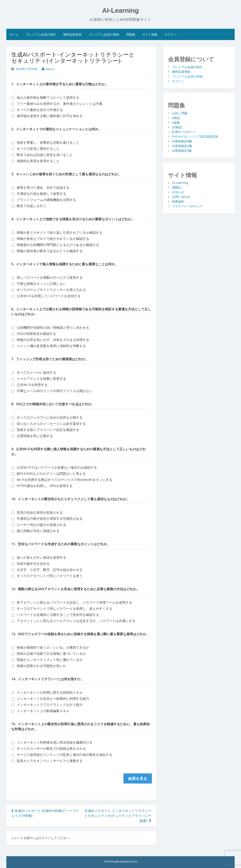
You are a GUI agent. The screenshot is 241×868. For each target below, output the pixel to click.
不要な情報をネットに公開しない (41, 284)
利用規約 (178, 201)
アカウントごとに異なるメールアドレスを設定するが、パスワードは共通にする (76, 621)
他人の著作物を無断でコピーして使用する (48, 97)
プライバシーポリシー (187, 206)
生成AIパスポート (184, 132)
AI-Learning (120, 10)
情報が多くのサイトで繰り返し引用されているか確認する (60, 232)
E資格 (176, 122)
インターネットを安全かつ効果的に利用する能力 (53, 698)
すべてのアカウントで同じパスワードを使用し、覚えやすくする (64, 608)
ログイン (171, 34)
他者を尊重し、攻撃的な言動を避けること (48, 142)
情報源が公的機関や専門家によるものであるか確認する (58, 245)
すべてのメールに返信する (36, 372)
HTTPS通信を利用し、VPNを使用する (45, 486)
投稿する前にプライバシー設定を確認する (48, 430)
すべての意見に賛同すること (38, 149)
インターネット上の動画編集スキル (43, 711)
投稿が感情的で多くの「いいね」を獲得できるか (53, 647)
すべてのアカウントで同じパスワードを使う (50, 576)
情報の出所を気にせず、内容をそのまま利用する (53, 340)
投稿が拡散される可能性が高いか (41, 666)
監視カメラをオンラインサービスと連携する (50, 761)
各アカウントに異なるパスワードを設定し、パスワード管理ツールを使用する (74, 602)
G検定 (176, 118)
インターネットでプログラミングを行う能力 (50, 705)
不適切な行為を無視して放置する (41, 194)
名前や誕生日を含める (33, 563)
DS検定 (177, 127)
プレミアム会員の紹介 (41, 34)
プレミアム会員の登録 (104, 34)
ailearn (50, 69)
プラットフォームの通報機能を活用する (46, 200)
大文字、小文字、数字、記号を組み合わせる (50, 570)
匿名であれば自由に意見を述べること (45, 155)
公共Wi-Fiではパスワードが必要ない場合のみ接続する (57, 467)
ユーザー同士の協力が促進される (41, 525)
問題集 (131, 34)
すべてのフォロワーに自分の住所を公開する (50, 417)
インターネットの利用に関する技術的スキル (50, 692)
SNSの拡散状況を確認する (36, 334)
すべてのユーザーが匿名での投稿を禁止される (51, 748)
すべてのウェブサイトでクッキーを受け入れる (51, 290)
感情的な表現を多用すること (38, 161)
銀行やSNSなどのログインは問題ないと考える (51, 473)
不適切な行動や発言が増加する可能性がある (50, 518)
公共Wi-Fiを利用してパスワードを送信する (49, 296)
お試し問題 (180, 113)
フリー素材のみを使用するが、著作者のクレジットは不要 (60, 104)
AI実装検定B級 (182, 141)
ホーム (14, 34)
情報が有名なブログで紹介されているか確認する (53, 239)
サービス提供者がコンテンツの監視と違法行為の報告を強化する (64, 755)
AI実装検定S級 (182, 151)
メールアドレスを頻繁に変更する (41, 379)
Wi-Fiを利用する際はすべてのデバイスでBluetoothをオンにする (64, 480)
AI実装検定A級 (182, 146)
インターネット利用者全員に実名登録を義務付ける (55, 742)
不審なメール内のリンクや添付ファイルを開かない (55, 391)
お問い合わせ (181, 197)
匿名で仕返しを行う (32, 206)
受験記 (177, 187)
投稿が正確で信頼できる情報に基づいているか (51, 653)
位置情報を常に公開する (35, 436)
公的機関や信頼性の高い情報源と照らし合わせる (53, 327)
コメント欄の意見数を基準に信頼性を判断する (51, 346)
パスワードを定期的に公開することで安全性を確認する (58, 615)
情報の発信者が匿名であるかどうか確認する (50, 251)
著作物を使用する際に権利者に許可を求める (50, 116)
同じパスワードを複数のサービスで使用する (50, 277)
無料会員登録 (72, 34)
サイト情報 (150, 34)
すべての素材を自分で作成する (40, 110)
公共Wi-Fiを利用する (32, 385)
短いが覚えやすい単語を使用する (41, 557)
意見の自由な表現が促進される (40, 512)
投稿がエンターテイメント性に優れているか (50, 660)
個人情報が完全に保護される (38, 531)
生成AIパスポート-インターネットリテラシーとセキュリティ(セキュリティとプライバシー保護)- (118, 816)
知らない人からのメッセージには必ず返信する (51, 424)
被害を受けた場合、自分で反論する (43, 187)
